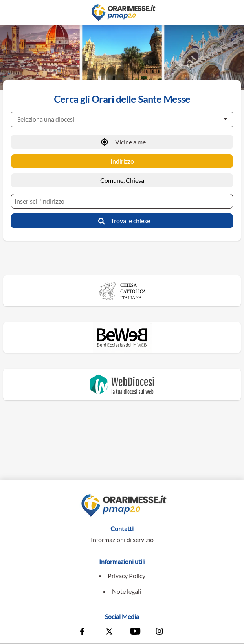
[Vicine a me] (122, 142)
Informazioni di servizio (122, 539)
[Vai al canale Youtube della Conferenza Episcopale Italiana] (135, 632)
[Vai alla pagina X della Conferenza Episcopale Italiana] (109, 632)
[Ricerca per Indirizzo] (122, 161)
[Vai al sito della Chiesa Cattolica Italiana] (122, 291)
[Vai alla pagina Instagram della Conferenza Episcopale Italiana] (160, 632)
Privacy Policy (127, 576)
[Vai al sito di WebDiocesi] (122, 384)
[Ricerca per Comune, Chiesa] (122, 180)
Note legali (127, 591)
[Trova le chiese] (122, 221)
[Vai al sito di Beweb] (122, 337)
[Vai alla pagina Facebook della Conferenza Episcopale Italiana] (84, 632)
